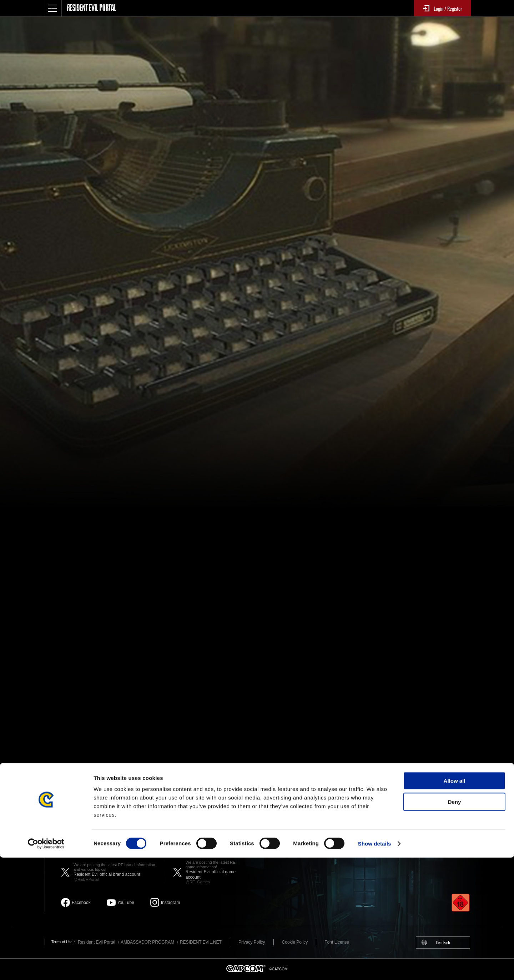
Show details (375, 966)
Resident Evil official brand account (115, 872)
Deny (455, 924)
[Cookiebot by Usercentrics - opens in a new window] (46, 966)
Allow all (455, 903)
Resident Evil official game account (215, 872)
